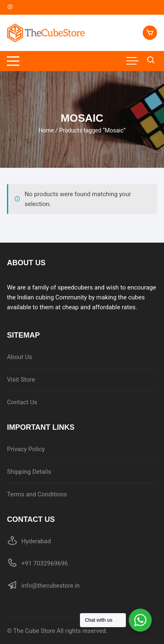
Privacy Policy (26, 449)
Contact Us (22, 402)
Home (46, 130)
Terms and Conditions (37, 494)
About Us (19, 357)
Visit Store (21, 380)
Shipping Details (29, 472)
